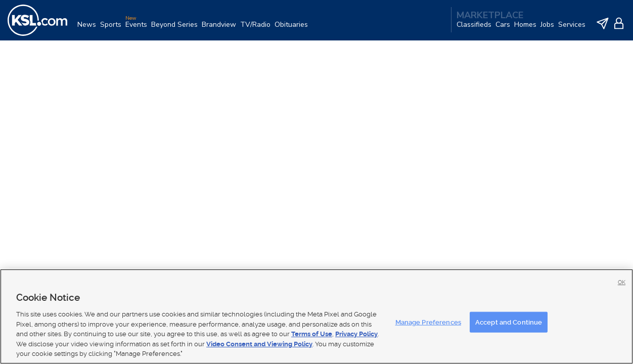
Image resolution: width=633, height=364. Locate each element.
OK (622, 282)
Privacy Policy (356, 334)
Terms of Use (312, 334)
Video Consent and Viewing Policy (259, 344)
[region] (316, 316)
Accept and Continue (509, 322)
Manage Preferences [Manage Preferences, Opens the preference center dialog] (428, 322)
